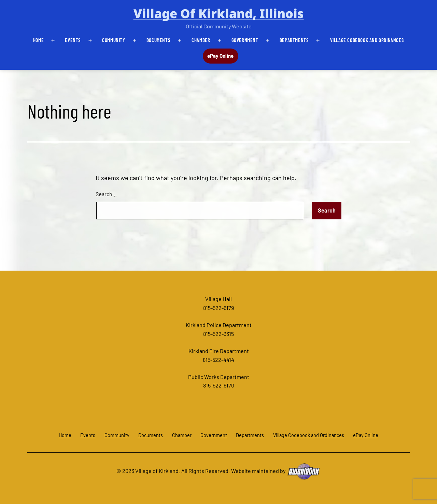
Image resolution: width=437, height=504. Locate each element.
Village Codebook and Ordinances (367, 40)
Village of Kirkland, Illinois (219, 13)
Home (38, 40)
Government (245, 40)
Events (73, 40)
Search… (106, 194)
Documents (158, 40)
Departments (294, 40)
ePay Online (220, 56)
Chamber (201, 40)
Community (114, 40)
